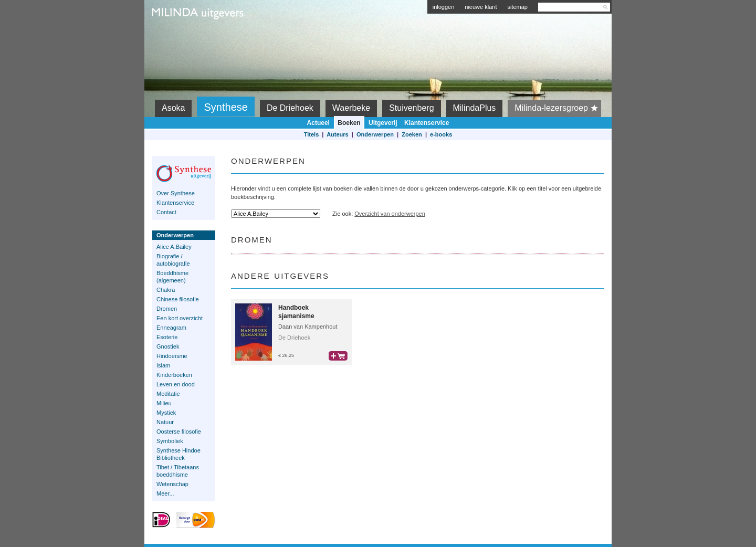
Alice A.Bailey (174, 247)
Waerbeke (351, 108)
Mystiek (166, 413)
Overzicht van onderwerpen (390, 214)
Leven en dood (176, 384)
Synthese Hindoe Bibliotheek (178, 454)
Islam (163, 365)
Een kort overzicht (180, 318)
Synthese (225, 107)
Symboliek (170, 441)
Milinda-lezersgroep (558, 108)
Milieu (164, 403)
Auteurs (338, 134)
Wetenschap (172, 484)
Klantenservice (427, 123)
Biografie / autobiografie (173, 260)
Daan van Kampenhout (308, 327)
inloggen (444, 7)
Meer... (165, 493)
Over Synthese (176, 193)
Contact (166, 212)
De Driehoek (290, 108)
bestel (338, 356)
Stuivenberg (411, 108)
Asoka (173, 108)
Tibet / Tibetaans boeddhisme (178, 471)
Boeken (349, 123)
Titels (312, 134)
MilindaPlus (475, 108)
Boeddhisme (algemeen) (172, 277)
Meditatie (168, 394)
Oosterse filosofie (179, 432)
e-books (441, 134)
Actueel (318, 123)
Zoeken (412, 134)
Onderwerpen (375, 134)
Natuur (165, 422)
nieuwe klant (481, 7)
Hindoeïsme (172, 356)
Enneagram (171, 328)
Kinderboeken (174, 375)
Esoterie (167, 337)
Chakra (166, 290)
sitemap (517, 7)
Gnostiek (168, 346)
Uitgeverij (383, 123)
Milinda (174, 38)
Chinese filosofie (178, 299)
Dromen (167, 309)
